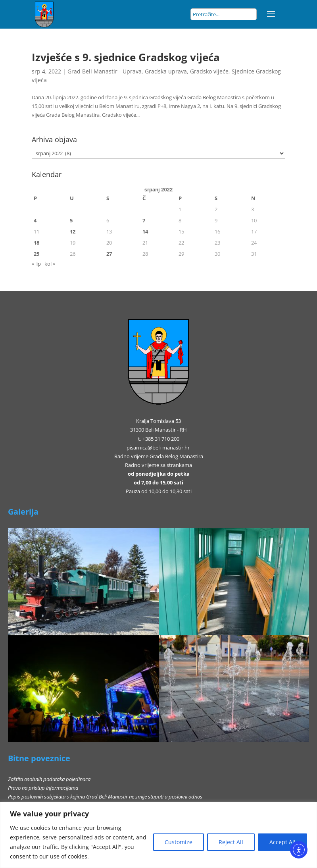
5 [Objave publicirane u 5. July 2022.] (71, 220)
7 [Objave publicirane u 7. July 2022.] (144, 220)
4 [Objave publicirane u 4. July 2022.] (35, 220)
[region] (158, 835)
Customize (179, 842)
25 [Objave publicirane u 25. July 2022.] (37, 254)
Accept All (282, 842)
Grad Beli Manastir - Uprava (105, 71)
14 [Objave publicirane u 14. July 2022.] (145, 231)
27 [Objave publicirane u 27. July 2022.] (109, 254)
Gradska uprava (166, 71)
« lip (36, 264)
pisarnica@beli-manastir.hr (158, 448)
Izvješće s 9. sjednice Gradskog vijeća (126, 57)
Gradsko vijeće (209, 71)
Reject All (231, 842)
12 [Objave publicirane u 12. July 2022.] (73, 231)
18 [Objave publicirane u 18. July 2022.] (37, 243)
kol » (50, 264)
